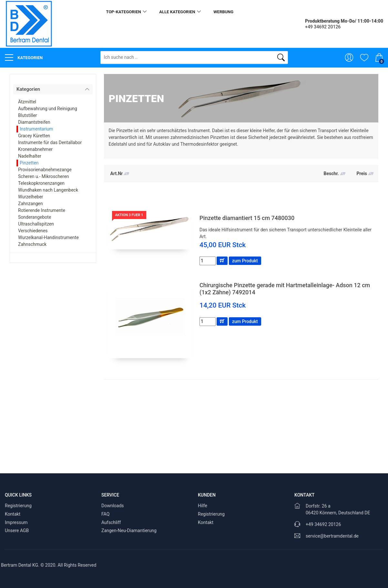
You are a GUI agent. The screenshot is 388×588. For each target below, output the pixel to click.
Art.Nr (117, 173)
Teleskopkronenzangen (41, 183)
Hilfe (203, 506)
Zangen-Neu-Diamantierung (129, 530)
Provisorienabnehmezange (45, 170)
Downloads (113, 506)
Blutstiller (28, 115)
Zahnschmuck (32, 244)
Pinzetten (29, 163)
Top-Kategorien (124, 12)
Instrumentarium (36, 129)
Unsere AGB (17, 530)
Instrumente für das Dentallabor (50, 142)
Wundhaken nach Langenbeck (48, 190)
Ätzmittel (27, 102)
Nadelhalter (30, 156)
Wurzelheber (31, 197)
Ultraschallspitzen (36, 224)
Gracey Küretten (34, 136)
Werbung (223, 12)
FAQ (105, 514)
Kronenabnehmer (35, 149)
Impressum (16, 522)
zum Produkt (245, 261)
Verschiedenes (33, 231)
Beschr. (331, 173)
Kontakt (13, 514)
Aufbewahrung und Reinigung (48, 109)
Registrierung (18, 506)
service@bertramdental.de (332, 536)
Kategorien (24, 58)
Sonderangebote (35, 217)
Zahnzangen (31, 204)
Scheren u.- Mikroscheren (44, 176)
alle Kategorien (177, 12)
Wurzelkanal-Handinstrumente (48, 237)
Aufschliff (111, 522)
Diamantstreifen (34, 122)
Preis (362, 173)
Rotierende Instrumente (42, 210)
